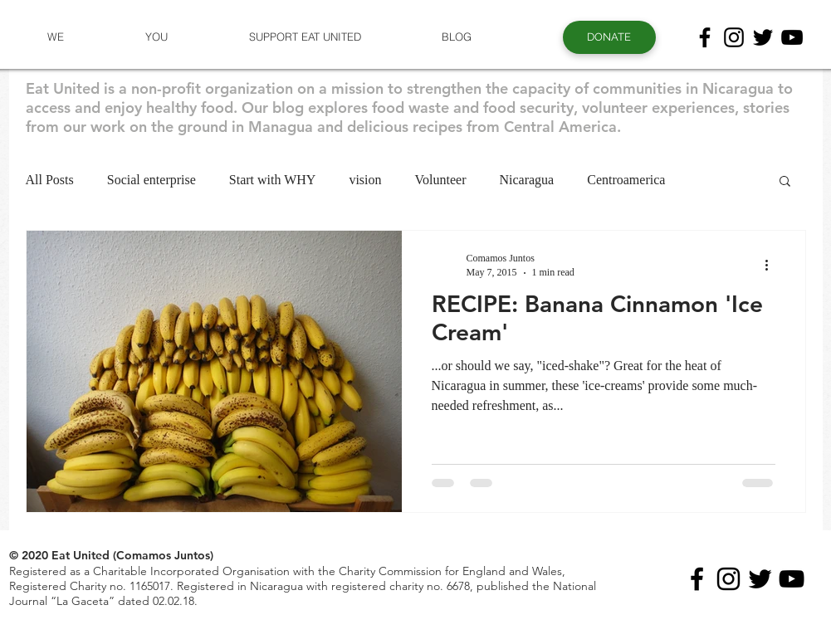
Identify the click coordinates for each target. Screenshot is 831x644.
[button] (56, 37)
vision (365, 180)
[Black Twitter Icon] (763, 37)
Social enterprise (152, 180)
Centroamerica (626, 180)
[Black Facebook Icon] (705, 37)
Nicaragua (526, 180)
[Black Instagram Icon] (734, 37)
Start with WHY (273, 180)
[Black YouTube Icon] (792, 37)
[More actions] (773, 265)
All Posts (50, 180)
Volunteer (441, 180)
